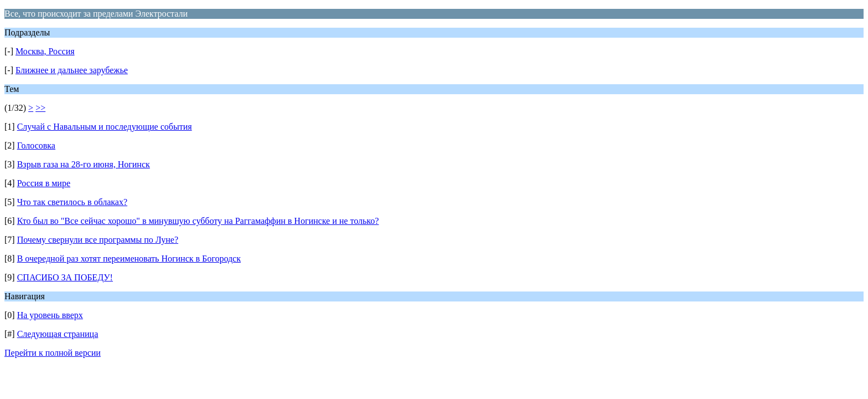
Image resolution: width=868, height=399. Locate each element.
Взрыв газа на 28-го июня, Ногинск (84, 164)
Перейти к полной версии (53, 353)
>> (40, 108)
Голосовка (36, 145)
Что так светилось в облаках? (72, 202)
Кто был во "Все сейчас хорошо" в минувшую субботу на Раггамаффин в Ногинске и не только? (198, 221)
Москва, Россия (45, 51)
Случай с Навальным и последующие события (105, 127)
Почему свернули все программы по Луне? (98, 240)
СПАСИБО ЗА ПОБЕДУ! (65, 277)
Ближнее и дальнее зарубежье (72, 70)
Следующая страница (58, 334)
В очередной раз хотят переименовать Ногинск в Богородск (129, 259)
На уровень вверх (50, 315)
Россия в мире (44, 183)
